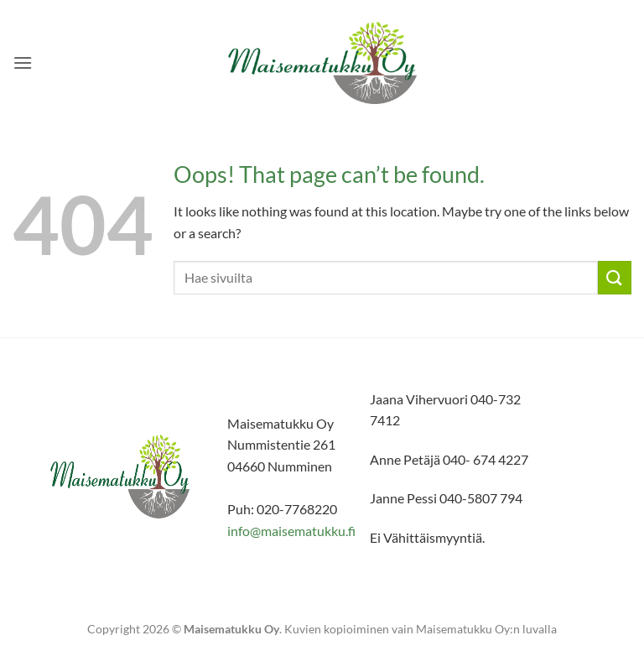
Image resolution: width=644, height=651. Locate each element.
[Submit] (615, 277)
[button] (23, 62)
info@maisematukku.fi (291, 531)
